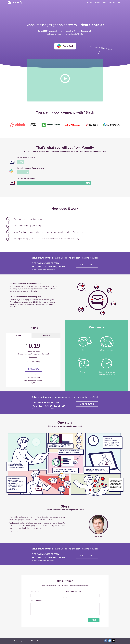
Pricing (97, 3)
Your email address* (74, 591)
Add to (65, 46)
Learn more (33, 357)
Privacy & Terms (36, 641)
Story (104, 3)
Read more (14, 531)
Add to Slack (87, 265)
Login (119, 3)
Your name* (35, 591)
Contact (112, 3)
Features (89, 3)
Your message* (36, 600)
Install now (33, 369)
